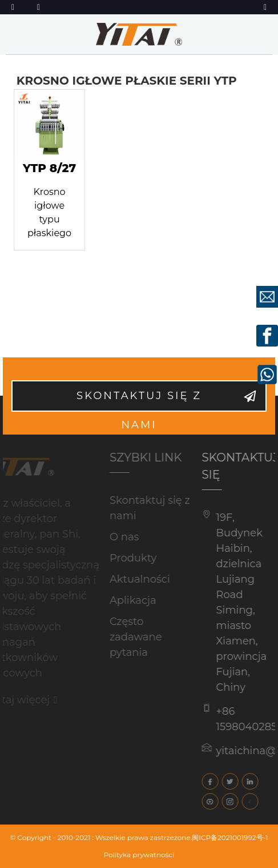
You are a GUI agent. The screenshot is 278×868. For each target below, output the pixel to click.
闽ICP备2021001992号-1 (230, 837)
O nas (118, 537)
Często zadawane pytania (130, 637)
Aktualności (134, 579)
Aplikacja (127, 600)
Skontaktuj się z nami (139, 401)
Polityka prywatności (139, 855)
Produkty (127, 558)
